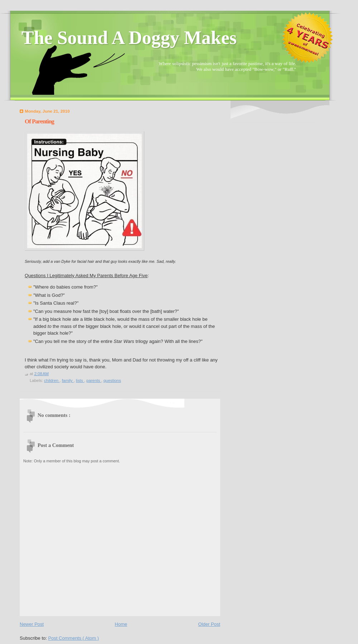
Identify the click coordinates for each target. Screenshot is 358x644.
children (52, 380)
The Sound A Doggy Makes (129, 38)
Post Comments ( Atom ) (74, 638)
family (68, 380)
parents (94, 380)
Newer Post (32, 624)
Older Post (209, 624)
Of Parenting (39, 121)
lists (80, 380)
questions (112, 380)
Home (121, 624)
